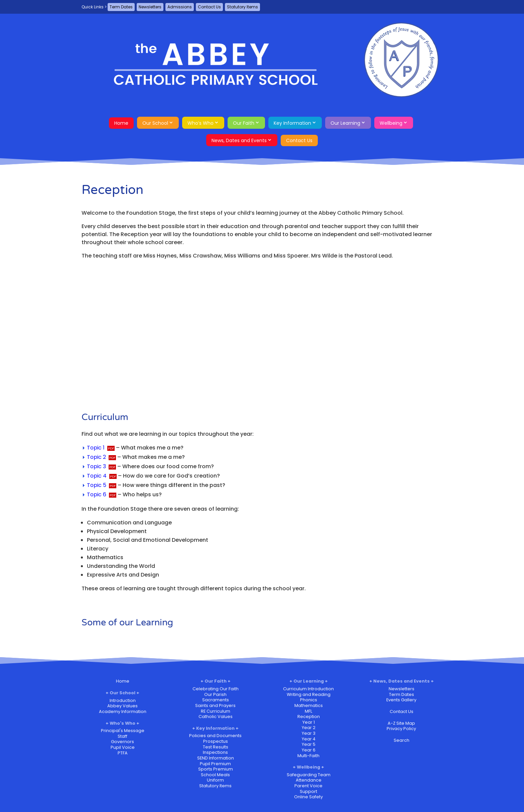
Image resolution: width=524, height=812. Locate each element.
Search (402, 740)
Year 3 (309, 733)
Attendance (309, 780)
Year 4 (309, 739)
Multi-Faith (308, 756)
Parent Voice (308, 786)
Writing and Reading (309, 694)
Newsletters (150, 7)
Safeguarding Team (309, 775)
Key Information (292, 123)
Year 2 (309, 728)
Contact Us (209, 7)
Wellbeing (391, 123)
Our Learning (345, 123)
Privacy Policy (401, 729)
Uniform (215, 780)
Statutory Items (242, 7)
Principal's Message (123, 731)
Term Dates (121, 7)
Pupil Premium (215, 764)
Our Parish (215, 694)
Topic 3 (96, 466)
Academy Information (123, 712)
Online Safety (308, 797)
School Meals (215, 775)
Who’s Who (201, 123)
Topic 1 (96, 448)
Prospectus (216, 741)
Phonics (309, 700)
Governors (122, 742)
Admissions (180, 7)
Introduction (123, 700)
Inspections (215, 752)
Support (308, 791)
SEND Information (216, 758)
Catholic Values (216, 717)
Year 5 (309, 744)
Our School (155, 123)
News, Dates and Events (239, 140)
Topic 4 (97, 476)
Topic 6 (97, 494)
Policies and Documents (215, 736)
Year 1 (309, 722)
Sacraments (216, 700)
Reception (309, 717)
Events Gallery (401, 700)
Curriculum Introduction (308, 689)
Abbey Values (122, 706)
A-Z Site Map (401, 723)
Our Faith (244, 123)
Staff (122, 736)
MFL (308, 711)
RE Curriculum (216, 711)
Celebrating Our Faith (216, 689)
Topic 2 (96, 457)
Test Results (216, 747)
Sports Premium (216, 769)
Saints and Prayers (215, 705)
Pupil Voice (123, 747)
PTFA (123, 753)
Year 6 (309, 750)
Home (121, 123)
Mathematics (309, 705)
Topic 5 (97, 485)
